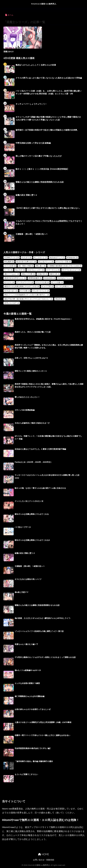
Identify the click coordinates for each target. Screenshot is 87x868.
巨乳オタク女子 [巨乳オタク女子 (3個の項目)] (12, 303)
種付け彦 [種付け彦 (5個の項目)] (55, 274)
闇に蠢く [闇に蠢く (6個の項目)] (41, 266)
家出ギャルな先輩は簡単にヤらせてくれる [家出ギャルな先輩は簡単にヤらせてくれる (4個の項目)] (22, 286)
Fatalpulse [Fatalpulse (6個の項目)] (73, 258)
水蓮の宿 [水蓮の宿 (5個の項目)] (43, 274)
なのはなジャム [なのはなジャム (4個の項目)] (66, 278)
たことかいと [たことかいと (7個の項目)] (41, 258)
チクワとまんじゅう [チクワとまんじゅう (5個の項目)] (72, 270)
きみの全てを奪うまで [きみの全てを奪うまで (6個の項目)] (27, 262)
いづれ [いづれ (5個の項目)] (9, 270)
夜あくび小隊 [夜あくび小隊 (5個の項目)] (29, 274)
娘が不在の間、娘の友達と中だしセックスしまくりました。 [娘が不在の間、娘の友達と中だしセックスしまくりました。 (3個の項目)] (29, 299)
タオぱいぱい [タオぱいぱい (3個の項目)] (11, 291)
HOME (43, 854)
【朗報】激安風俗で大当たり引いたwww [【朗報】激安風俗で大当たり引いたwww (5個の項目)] (65, 266)
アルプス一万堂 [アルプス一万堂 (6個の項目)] (64, 262)
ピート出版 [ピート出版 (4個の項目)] (58, 282)
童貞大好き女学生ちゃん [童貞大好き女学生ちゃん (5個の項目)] (15, 278)
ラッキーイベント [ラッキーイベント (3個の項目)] (41, 291)
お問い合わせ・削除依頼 (44, 860)
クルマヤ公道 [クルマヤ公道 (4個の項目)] (43, 282)
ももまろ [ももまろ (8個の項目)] (27, 258)
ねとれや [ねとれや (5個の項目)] (20, 270)
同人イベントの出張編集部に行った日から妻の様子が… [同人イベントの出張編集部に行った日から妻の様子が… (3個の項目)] (27, 295)
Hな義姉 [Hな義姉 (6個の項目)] (9, 262)
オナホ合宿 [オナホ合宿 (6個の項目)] (10, 266)
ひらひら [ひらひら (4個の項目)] (10, 282)
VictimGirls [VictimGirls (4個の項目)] (50, 278)
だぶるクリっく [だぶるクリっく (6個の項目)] (46, 262)
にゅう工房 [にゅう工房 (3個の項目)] (48, 286)
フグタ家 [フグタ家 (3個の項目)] (25, 291)
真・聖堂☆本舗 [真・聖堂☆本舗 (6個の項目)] (26, 266)
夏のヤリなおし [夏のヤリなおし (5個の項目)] (12, 274)
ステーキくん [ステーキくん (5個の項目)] (53, 270)
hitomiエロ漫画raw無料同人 (44, 4)
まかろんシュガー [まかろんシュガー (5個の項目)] (36, 270)
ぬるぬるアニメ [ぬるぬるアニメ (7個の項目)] (57, 258)
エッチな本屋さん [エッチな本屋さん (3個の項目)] (64, 286)
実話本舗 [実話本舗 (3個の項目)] (60, 299)
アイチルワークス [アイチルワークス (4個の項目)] (25, 282)
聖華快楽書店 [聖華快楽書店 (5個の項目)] (35, 278)
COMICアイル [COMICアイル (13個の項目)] (12, 258)
